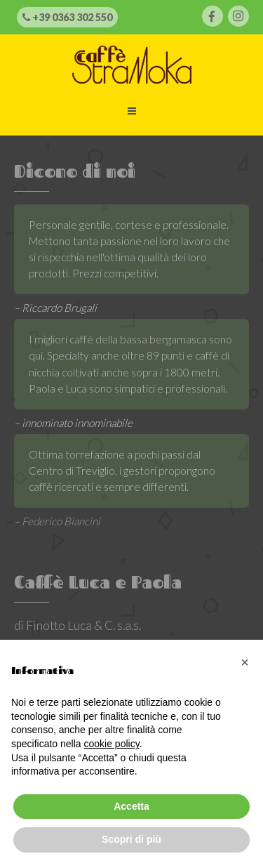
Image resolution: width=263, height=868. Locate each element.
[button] (245, 662)
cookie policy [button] (112, 744)
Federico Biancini (61, 521)
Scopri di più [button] (131, 839)
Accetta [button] (131, 806)
